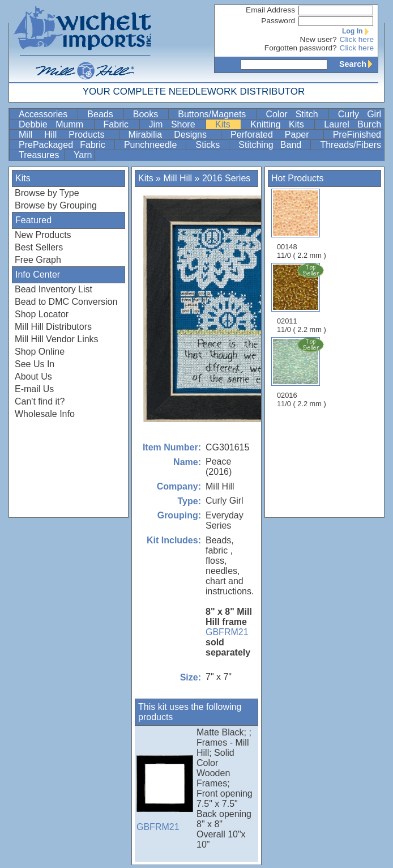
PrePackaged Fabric (65, 145)
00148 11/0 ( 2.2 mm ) (302, 224)
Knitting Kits (281, 124)
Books (150, 114)
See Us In (35, 364)
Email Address (270, 10)
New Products (43, 235)
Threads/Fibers (351, 145)
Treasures (40, 155)
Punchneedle (154, 145)
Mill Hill (178, 178)
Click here (357, 39)
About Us (33, 376)
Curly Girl (360, 114)
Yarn (83, 155)
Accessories (47, 114)
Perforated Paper (276, 135)
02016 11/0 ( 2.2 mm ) (302, 372)
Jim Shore (176, 124)
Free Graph (38, 260)
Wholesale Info (45, 414)
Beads (104, 114)
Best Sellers (39, 247)
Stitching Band (273, 145)
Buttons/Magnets (216, 114)
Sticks (211, 145)
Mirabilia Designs (174, 135)
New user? (319, 39)
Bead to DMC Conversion (66, 302)
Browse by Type (47, 193)
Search (358, 64)
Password (278, 21)
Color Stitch (296, 114)
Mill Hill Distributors (53, 327)
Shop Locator (42, 314)
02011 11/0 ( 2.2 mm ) (302, 298)
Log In (358, 31)
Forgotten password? (301, 48)
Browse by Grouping (56, 205)
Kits (227, 124)
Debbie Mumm (55, 124)
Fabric (120, 124)
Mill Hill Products (68, 135)
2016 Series (226, 178)
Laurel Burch (353, 124)
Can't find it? (40, 401)
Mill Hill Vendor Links (57, 339)
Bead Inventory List (54, 289)
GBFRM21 (227, 632)
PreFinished (357, 135)
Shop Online (40, 352)
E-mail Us (34, 389)
